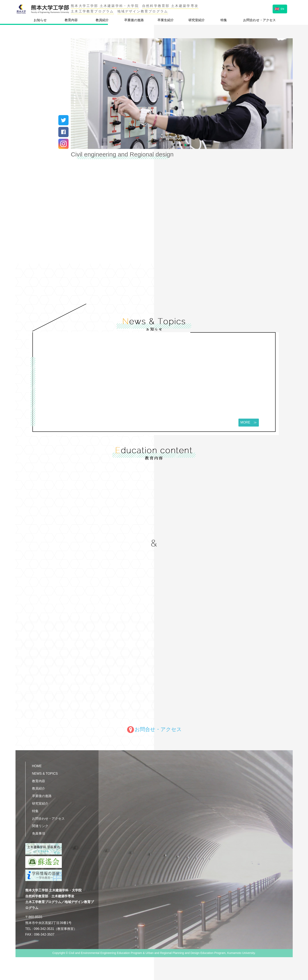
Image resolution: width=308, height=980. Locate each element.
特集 (224, 20)
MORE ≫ (248, 422)
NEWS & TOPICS (45, 774)
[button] (174, 145)
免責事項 (39, 833)
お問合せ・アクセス (154, 729)
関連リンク (40, 826)
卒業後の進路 (134, 20)
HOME (37, 766)
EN (279, 8)
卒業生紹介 (166, 20)
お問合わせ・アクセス (259, 20)
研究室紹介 (197, 20)
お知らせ (40, 20)
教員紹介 (102, 20)
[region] (182, 94)
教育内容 (71, 20)
